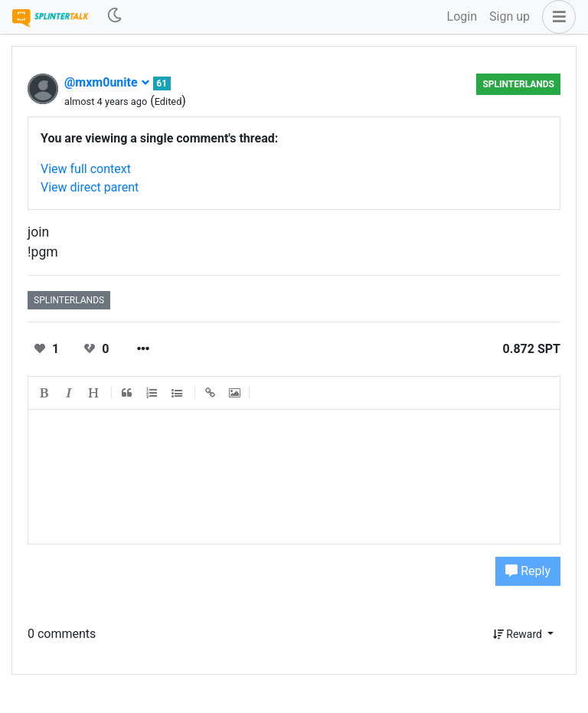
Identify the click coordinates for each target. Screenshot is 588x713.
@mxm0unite (107, 82)
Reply (528, 571)
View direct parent (90, 187)
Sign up (510, 16)
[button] (556, 17)
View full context (86, 169)
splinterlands (518, 84)
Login (462, 16)
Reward (519, 634)
